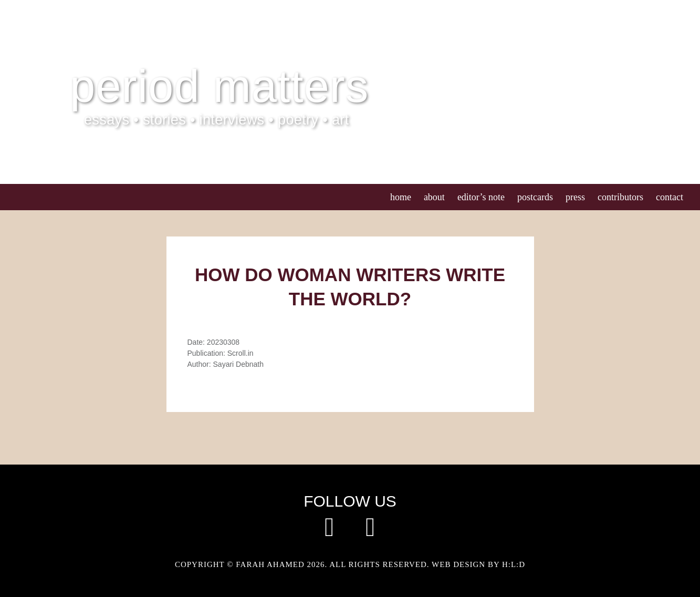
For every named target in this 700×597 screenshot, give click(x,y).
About (434, 197)
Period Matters (219, 86)
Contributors (620, 197)
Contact (670, 197)
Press (575, 197)
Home (401, 197)
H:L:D (514, 564)
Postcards (535, 197)
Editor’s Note (481, 197)
